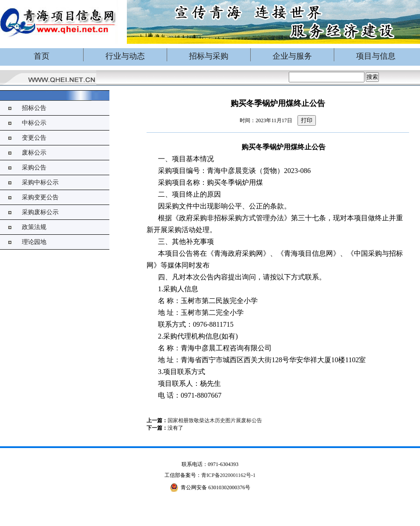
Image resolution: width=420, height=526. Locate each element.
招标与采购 (209, 56)
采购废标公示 (40, 212)
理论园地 (34, 242)
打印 (307, 120)
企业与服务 (292, 56)
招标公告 (34, 108)
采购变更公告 (40, 197)
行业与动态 (125, 56)
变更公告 (34, 138)
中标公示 (34, 123)
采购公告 (34, 168)
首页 (42, 56)
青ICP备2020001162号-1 (228, 475)
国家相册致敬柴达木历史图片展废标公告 (215, 420)
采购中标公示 (40, 182)
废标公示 (34, 153)
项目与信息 (376, 56)
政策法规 (34, 227)
